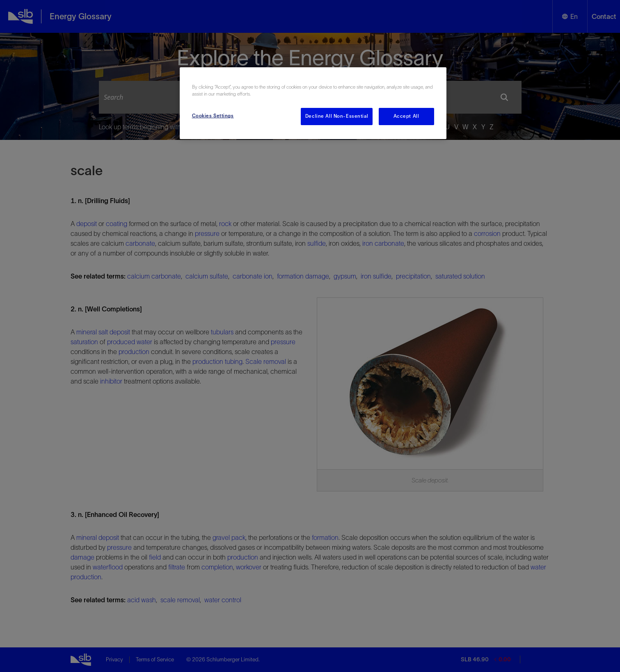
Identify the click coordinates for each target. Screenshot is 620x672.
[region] (313, 103)
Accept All (406, 116)
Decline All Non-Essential (337, 116)
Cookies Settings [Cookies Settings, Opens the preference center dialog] (213, 116)
